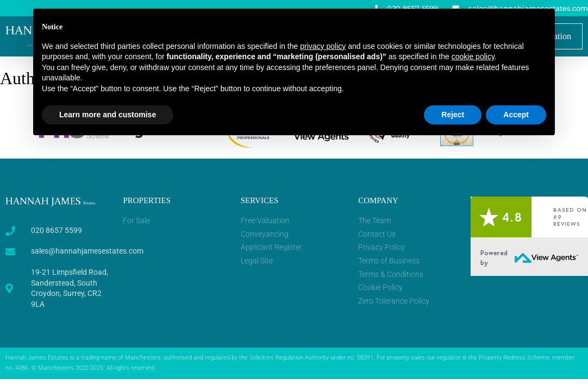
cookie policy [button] (473, 56)
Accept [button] (516, 115)
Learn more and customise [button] (108, 115)
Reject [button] (453, 115)
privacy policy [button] (323, 46)
